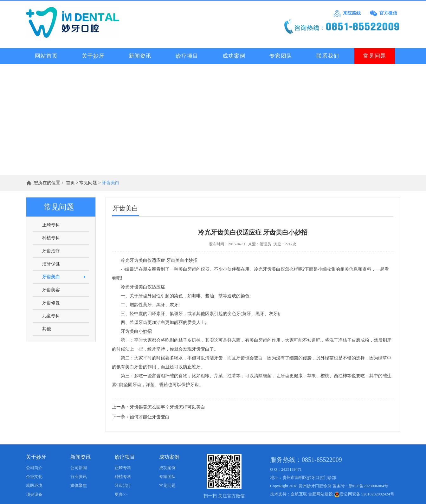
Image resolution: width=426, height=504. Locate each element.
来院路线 (352, 13)
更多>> (121, 494)
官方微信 (388, 13)
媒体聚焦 (79, 485)
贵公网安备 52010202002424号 (364, 494)
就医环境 (34, 485)
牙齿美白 (111, 183)
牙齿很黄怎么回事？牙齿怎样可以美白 (167, 407)
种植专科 (123, 477)
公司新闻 (79, 468)
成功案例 (169, 457)
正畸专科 (123, 468)
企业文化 (34, 477)
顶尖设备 (34, 494)
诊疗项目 (125, 457)
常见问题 (88, 183)
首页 (70, 183)
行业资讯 (79, 477)
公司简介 (34, 468)
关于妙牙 (36, 457)
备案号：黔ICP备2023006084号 (360, 486)
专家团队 (167, 477)
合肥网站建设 (320, 494)
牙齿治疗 (123, 485)
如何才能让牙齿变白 (150, 417)
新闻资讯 (81, 457)
